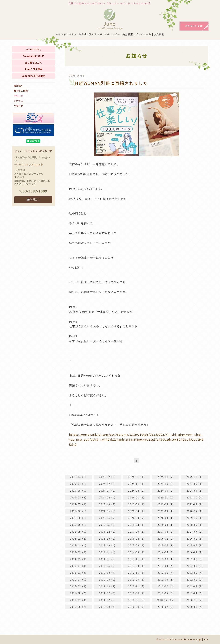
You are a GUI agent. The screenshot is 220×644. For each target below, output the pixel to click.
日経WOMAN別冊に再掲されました (111, 83)
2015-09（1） (137, 545)
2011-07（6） (108, 593)
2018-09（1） (195, 525)
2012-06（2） (108, 579)
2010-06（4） (195, 607)
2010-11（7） (195, 600)
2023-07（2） (79, 504)
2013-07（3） (79, 566)
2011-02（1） (108, 600)
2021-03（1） (166, 511)
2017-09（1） (137, 532)
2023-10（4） (195, 497)
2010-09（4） (108, 607)
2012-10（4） (166, 573)
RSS (206, 639)
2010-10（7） (79, 607)
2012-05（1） (137, 579)
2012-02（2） (195, 579)
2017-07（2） (195, 532)
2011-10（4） (166, 586)
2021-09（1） (195, 504)
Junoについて (33, 49)
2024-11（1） (137, 484)
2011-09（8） (195, 586)
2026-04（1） (79, 477)
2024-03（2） (79, 497)
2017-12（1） (108, 532)
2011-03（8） (79, 600)
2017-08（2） (166, 532)
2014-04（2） (166, 552)
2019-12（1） (195, 518)
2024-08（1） (79, 491)
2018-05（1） (79, 532)
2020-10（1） (79, 518)
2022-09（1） (137, 504)
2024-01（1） (137, 497)
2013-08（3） (195, 559)
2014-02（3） (79, 559)
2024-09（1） (195, 484)
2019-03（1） (166, 525)
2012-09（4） (195, 573)
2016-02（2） (166, 539)
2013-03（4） (166, 566)
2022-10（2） (108, 504)
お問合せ (18, 106)
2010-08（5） (137, 607)
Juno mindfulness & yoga (187, 639)
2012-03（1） (166, 579)
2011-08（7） (79, 593)
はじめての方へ (33, 63)
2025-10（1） (195, 477)
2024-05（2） (166, 491)
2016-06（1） (137, 539)
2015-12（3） (79, 545)
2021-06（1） (79, 511)
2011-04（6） (195, 593)
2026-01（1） (137, 477)
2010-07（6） (166, 607)
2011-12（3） (108, 586)
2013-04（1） (137, 566)
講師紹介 (18, 85)
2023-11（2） (166, 497)
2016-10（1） (108, 539)
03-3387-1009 (33, 191)
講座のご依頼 (21, 91)
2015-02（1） (195, 545)
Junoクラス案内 (33, 69)
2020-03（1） (166, 518)
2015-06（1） (166, 545)
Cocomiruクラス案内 (33, 76)
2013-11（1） (137, 559)
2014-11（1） (108, 552)
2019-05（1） (108, 525)
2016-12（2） (79, 539)
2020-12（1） (195, 511)
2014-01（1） (108, 559)
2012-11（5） (137, 573)
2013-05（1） (108, 566)
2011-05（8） (166, 593)
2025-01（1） (79, 484)
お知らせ (18, 96)
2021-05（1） (108, 511)
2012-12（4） (108, 573)
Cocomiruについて (33, 56)
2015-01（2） (79, 552)
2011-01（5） (137, 600)
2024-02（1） (108, 497)
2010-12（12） (166, 600)
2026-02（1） (108, 477)
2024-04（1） (195, 491)
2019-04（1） (137, 525)
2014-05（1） (137, 552)
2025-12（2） (166, 477)
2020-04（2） (137, 518)
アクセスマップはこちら (30, 164)
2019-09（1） (79, 525)
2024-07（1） (108, 491)
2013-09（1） (166, 559)
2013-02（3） (195, 566)
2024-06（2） (137, 491)
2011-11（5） (137, 586)
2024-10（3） (166, 484)
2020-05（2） (108, 518)
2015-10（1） (108, 545)
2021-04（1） (137, 511)
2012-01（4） (79, 586)
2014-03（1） (195, 552)
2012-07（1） (79, 579)
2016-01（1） (195, 539)
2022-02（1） (166, 504)
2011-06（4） (137, 593)
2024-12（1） (108, 484)
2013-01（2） (79, 573)
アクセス (18, 101)
